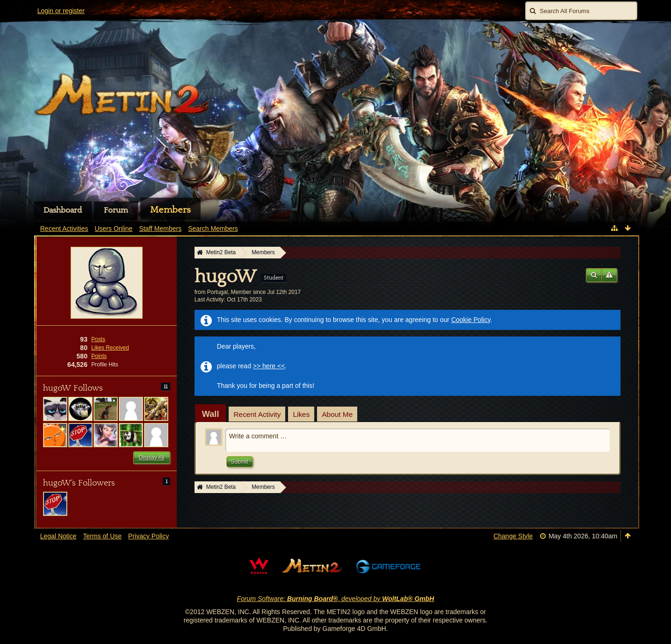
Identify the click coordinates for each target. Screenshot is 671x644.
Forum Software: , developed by (336, 599)
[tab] (211, 414)
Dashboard (63, 210)
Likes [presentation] (301, 414)
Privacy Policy (148, 536)
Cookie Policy (471, 320)
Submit (240, 462)
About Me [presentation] (337, 414)
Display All (152, 458)
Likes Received (110, 348)
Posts (98, 339)
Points (99, 356)
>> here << (269, 366)
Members (170, 210)
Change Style (513, 536)
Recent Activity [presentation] (257, 414)
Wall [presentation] (211, 414)
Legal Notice (58, 536)
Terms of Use (102, 536)
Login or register (61, 11)
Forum (116, 210)
